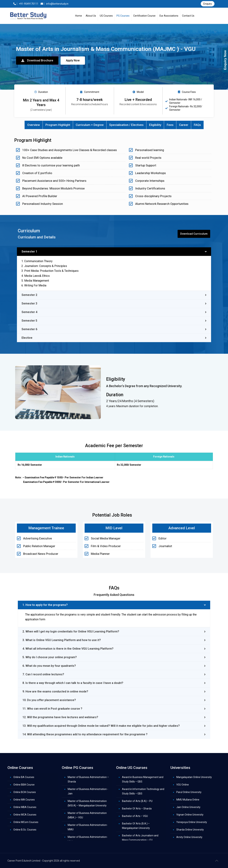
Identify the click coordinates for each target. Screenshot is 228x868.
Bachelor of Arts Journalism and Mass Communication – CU (140, 838)
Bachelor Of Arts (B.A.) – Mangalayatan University (136, 826)
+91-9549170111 (26, 4)
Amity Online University (189, 837)
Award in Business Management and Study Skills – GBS (143, 779)
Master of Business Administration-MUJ (88, 839)
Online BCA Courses (25, 792)
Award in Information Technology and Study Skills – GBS (143, 791)
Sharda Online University (190, 830)
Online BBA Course (24, 785)
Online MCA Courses (25, 815)
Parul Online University (189, 792)
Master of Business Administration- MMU (88, 827)
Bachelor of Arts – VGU (135, 816)
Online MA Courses (24, 800)
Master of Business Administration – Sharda (88, 779)
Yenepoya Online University (192, 822)
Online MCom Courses (26, 822)
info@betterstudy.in (55, 4)
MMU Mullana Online (188, 800)
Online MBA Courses (25, 807)
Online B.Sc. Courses (25, 830)
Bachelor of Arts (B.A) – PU (137, 801)
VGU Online (183, 785)
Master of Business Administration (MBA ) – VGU (87, 815)
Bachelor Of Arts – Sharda (137, 809)
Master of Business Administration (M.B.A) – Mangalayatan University (87, 803)
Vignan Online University (190, 815)
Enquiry (208, 4)
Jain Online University (188, 807)
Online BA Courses (24, 777)
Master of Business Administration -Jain (88, 791)
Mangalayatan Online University (194, 777)
